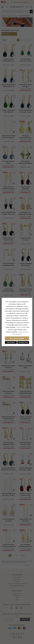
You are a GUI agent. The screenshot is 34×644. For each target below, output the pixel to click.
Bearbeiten (23, 342)
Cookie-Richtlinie (21, 327)
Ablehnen (11, 342)
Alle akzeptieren (17, 338)
